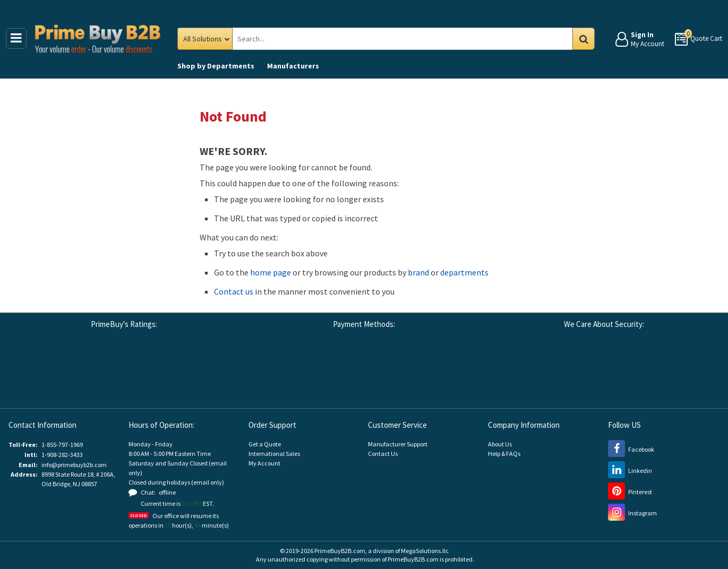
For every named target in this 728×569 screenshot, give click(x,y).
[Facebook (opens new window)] (631, 449)
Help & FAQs (504, 454)
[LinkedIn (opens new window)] (630, 471)
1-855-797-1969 (62, 445)
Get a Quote (265, 444)
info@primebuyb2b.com (74, 465)
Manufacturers (293, 66)
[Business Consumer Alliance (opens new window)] (95, 370)
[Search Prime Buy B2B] (412, 39)
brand (418, 272)
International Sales (274, 454)
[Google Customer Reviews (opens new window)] (37, 370)
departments (464, 272)
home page (271, 272)
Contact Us (383, 454)
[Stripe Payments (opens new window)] (552, 370)
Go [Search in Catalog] (584, 39)
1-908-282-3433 (62, 455)
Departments (216, 66)
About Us (500, 444)
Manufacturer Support (398, 444)
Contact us (234, 291)
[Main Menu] (16, 38)
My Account (264, 463)
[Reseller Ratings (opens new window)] (153, 370)
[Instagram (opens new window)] (632, 513)
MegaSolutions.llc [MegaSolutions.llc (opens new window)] (425, 551)
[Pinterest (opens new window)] (630, 492)
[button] (212, 371)
